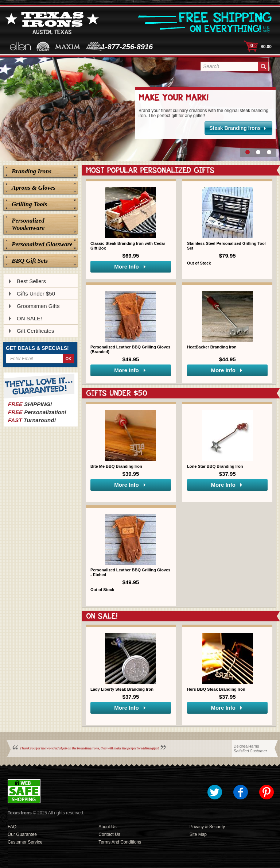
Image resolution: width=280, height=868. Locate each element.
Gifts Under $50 (36, 294)
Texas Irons (20, 813)
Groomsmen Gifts (38, 306)
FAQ (12, 827)
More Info (127, 267)
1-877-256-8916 (127, 47)
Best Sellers (31, 281)
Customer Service (25, 842)
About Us (107, 827)
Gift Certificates (36, 331)
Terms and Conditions (120, 842)
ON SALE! (29, 318)
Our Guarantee (22, 834)
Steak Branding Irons (235, 128)
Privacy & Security (207, 827)
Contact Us (109, 834)
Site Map (198, 834)
